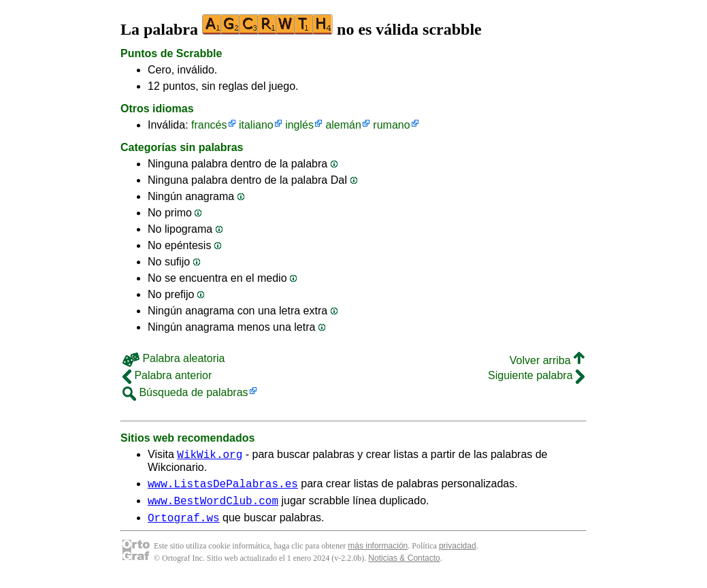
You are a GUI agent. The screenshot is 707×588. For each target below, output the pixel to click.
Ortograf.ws (184, 525)
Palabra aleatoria (174, 358)
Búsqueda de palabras (185, 392)
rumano (391, 125)
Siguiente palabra (536, 375)
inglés (299, 125)
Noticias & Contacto (404, 566)
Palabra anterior (167, 375)
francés (209, 125)
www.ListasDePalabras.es (223, 487)
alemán (343, 125)
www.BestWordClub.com (213, 506)
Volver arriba (547, 360)
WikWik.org (210, 456)
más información (378, 554)
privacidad (458, 554)
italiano (256, 125)
